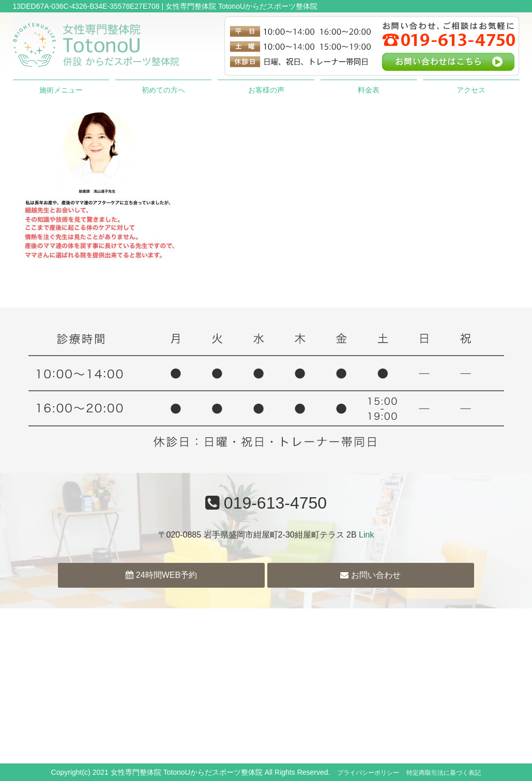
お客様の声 (266, 90)
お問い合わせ (370, 575)
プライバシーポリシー (368, 773)
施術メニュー (61, 90)
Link (366, 535)
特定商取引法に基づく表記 (444, 773)
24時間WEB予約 (161, 575)
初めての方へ (163, 90)
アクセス (471, 90)
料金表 (369, 90)
